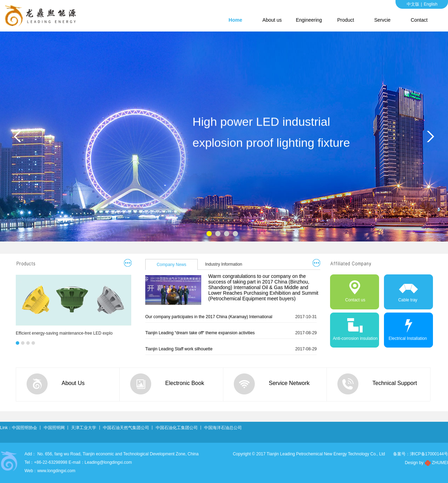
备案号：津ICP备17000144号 (421, 454)
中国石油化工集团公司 (177, 428)
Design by (414, 463)
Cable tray (400, 289)
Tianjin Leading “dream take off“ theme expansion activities (200, 333)
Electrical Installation (405, 328)
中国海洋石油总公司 (223, 428)
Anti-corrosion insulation (354, 328)
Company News (172, 265)
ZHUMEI (440, 463)
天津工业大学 (84, 428)
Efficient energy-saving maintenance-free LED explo (64, 333)
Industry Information (224, 264)
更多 (127, 263)
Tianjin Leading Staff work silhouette (179, 349)
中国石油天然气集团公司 (126, 428)
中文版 (413, 4)
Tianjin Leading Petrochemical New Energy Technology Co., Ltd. (42, 16)
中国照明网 (54, 428)
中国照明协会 (24, 428)
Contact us (348, 289)
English (431, 4)
